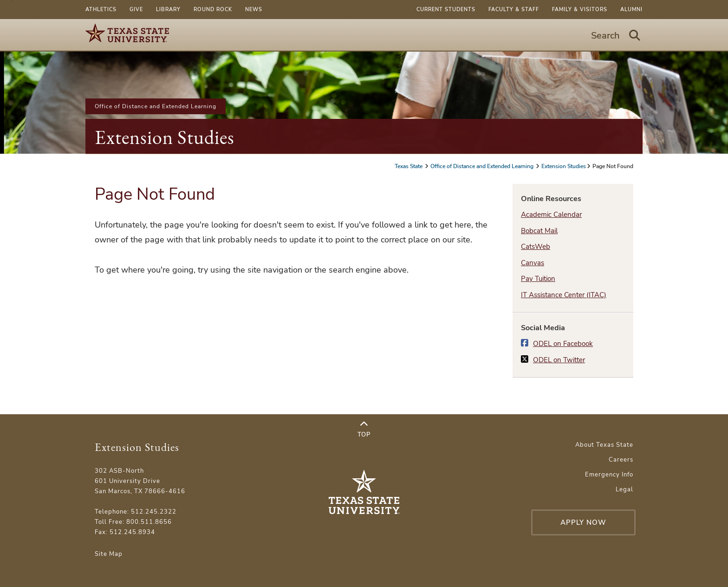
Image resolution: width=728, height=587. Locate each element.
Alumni (631, 10)
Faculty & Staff (514, 10)
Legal (624, 489)
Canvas (533, 263)
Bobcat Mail (539, 231)
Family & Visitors (580, 10)
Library (168, 10)
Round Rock (213, 10)
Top (364, 430)
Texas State (409, 166)
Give (136, 10)
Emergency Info (609, 475)
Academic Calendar (551, 215)
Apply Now (583, 522)
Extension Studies (165, 137)
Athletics (101, 10)
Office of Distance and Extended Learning (156, 106)
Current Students (446, 10)
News (254, 10)
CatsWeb (536, 247)
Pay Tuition (538, 279)
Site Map (109, 554)
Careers (621, 460)
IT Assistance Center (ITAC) (564, 295)
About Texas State (604, 445)
